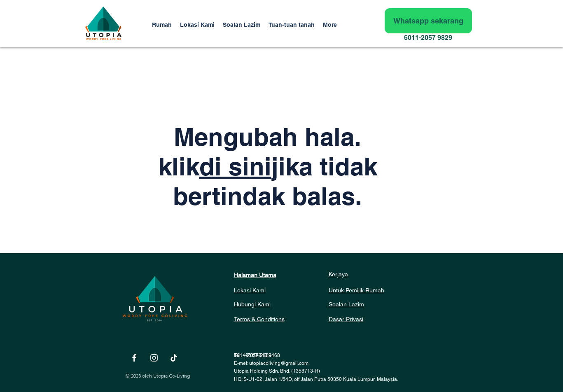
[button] (292, 25)
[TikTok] (174, 358)
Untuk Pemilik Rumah (356, 290)
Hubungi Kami (252, 304)
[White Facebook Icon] (134, 358)
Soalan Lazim (346, 304)
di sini (235, 166)
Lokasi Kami (250, 290)
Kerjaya (338, 274)
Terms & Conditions (259, 319)
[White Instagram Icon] (154, 358)
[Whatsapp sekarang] (428, 21)
